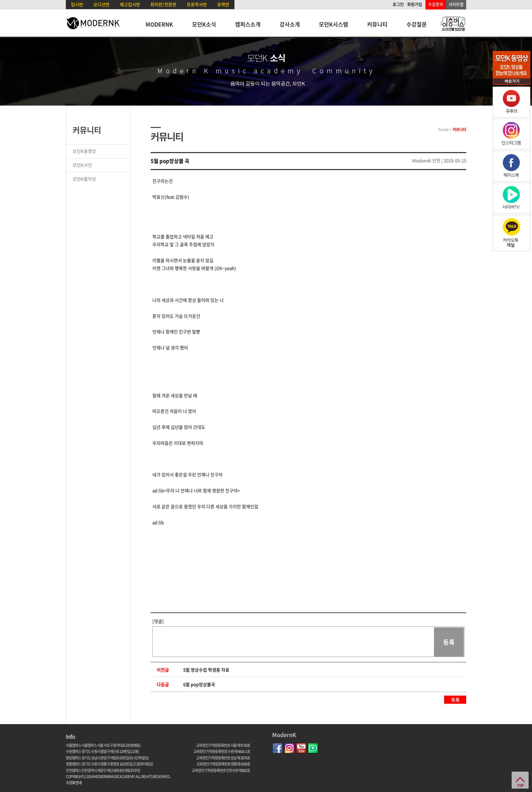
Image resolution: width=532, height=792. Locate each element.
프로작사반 (197, 4)
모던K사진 (82, 165)
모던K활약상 (84, 179)
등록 (449, 642)
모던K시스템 (334, 24)
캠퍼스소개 (248, 24)
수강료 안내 (74, 783)
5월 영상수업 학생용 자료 (206, 670)
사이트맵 (456, 4)
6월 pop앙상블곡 (199, 684)
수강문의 (436, 4)
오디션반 (101, 4)
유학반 (223, 4)
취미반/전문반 (163, 4)
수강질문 (417, 24)
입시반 (77, 4)
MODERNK (159, 24)
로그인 (398, 4)
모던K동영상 (84, 151)
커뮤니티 (377, 24)
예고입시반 (130, 4)
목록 (455, 700)
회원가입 (415, 4)
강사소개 (290, 24)
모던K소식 (204, 24)
